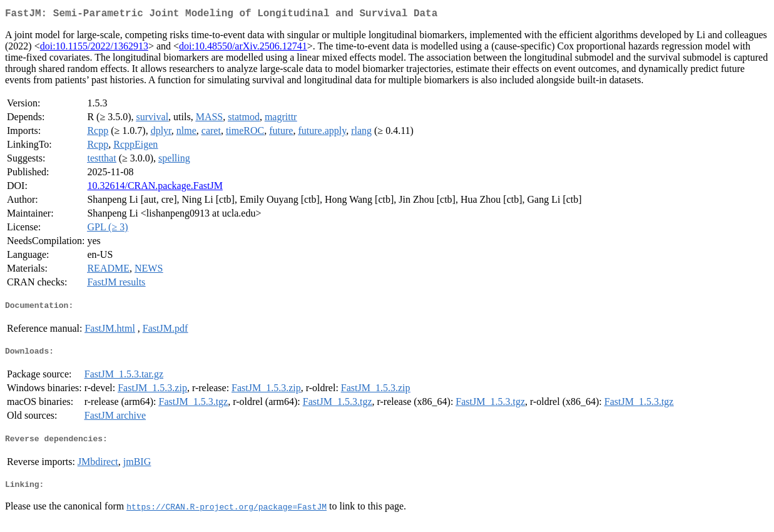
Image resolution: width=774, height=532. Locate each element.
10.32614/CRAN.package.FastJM (155, 188)
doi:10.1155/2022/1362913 (94, 49)
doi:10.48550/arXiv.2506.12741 (243, 49)
